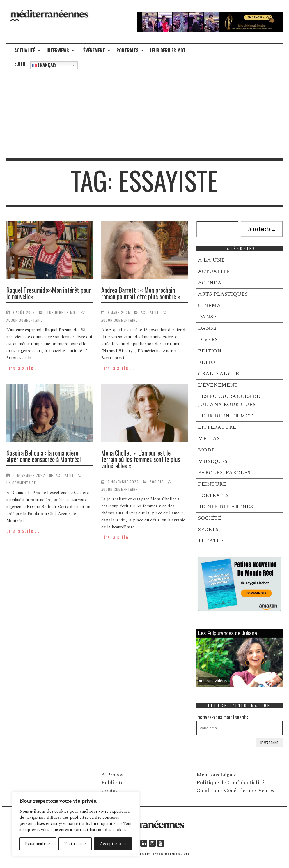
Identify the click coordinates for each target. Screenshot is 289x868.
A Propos (112, 775)
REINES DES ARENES (225, 507)
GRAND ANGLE (218, 374)
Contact (111, 790)
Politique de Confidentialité (230, 783)
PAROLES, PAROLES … (227, 473)
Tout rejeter (75, 844)
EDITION (210, 351)
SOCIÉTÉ (157, 482)
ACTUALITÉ (25, 50)
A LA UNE (211, 260)
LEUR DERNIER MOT (168, 50)
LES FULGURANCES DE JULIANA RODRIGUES (229, 400)
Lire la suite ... (23, 368)
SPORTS (208, 529)
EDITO (20, 64)
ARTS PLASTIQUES (223, 294)
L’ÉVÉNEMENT (93, 50)
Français (44, 65)
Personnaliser (38, 844)
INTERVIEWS (58, 50)
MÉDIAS (209, 439)
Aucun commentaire (24, 320)
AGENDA (210, 283)
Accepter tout (113, 844)
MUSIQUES (213, 461)
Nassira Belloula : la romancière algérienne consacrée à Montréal (44, 456)
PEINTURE (212, 484)
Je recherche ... (262, 229)
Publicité (112, 783)
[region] (76, 824)
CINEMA (209, 305)
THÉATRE (211, 541)
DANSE (207, 317)
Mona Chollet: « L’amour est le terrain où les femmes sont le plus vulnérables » (141, 459)
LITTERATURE (217, 427)
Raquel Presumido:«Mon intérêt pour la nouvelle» (49, 293)
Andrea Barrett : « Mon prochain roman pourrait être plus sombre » (141, 293)
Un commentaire (21, 483)
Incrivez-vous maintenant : (240, 724)
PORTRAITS (127, 50)
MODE (206, 450)
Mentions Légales (218, 775)
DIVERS (208, 339)
